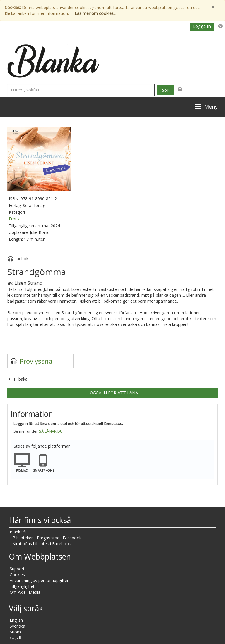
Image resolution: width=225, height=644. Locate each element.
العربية (15, 638)
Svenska (17, 626)
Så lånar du (51, 431)
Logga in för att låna (113, 393)
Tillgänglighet (22, 586)
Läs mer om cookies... (96, 13)
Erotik (14, 219)
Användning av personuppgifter (39, 580)
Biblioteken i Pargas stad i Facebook (47, 538)
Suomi (16, 632)
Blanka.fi (18, 532)
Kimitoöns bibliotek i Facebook (42, 544)
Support (17, 569)
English (16, 620)
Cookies (17, 575)
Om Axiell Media (25, 592)
